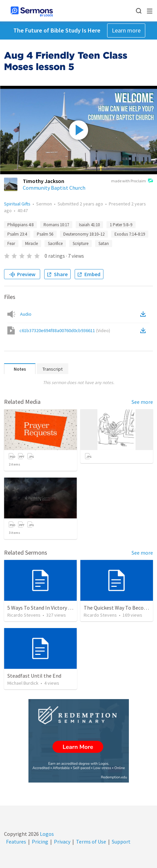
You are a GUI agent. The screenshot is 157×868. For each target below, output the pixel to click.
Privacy (62, 842)
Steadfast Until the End (34, 676)
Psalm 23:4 (17, 234)
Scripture (81, 243)
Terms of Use (91, 842)
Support (121, 842)
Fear (11, 243)
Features (16, 842)
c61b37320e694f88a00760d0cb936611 (65, 330)
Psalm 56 (45, 234)
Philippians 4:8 (20, 225)
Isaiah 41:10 (89, 225)
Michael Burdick (23, 683)
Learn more (126, 30)
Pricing (40, 842)
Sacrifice (55, 243)
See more (142, 402)
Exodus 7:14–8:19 (130, 234)
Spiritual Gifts (17, 204)
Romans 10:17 (56, 225)
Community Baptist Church (54, 188)
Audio (26, 314)
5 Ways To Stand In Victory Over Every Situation (61, 608)
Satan (104, 243)
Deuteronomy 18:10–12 (84, 234)
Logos (46, 834)
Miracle (31, 243)
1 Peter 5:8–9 (121, 225)
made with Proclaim (132, 181)
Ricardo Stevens (24, 615)
